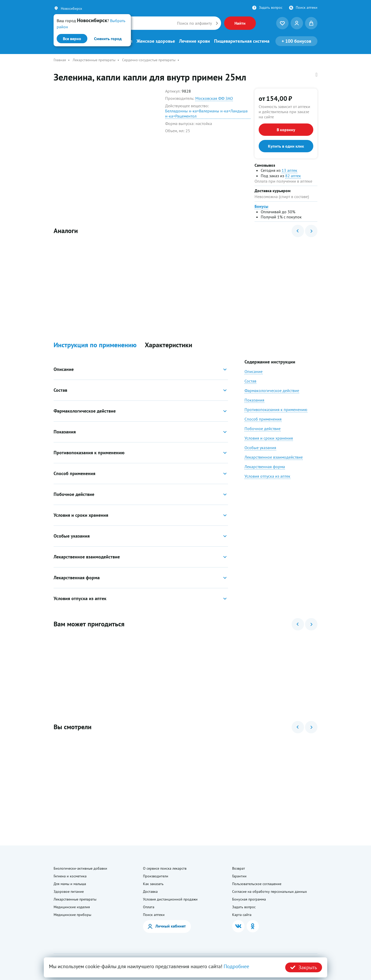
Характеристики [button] (168, 345)
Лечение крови (195, 41)
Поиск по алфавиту (194, 23)
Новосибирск (71, 8)
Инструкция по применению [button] (95, 345)
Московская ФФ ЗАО (214, 98)
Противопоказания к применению (276, 409)
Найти (240, 23)
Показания (254, 400)
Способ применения (263, 419)
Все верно (72, 39)
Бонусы (261, 206)
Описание (254, 371)
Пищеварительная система (242, 41)
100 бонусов (296, 41)
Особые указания (260, 448)
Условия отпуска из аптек (267, 476)
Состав (250, 381)
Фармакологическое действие (272, 390)
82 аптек (293, 176)
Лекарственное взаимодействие (274, 457)
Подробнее (236, 966)
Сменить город (108, 39)
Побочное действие (263, 429)
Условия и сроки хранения (269, 438)
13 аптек (289, 170)
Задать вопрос (271, 7)
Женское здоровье (156, 41)
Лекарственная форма (265, 467)
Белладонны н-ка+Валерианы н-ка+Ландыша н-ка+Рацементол (206, 113)
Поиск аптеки (307, 7)
